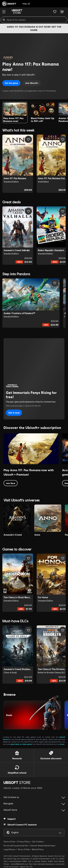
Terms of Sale (24, 849)
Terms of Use (9, 842)
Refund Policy (38, 849)
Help (26, 4)
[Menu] (4, 12)
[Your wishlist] (55, 12)
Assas (62, 744)
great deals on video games (21, 744)
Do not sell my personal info (16, 846)
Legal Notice (9, 849)
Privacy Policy (24, 842)
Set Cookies (38, 842)
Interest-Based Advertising (42, 846)
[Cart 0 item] (62, 12)
